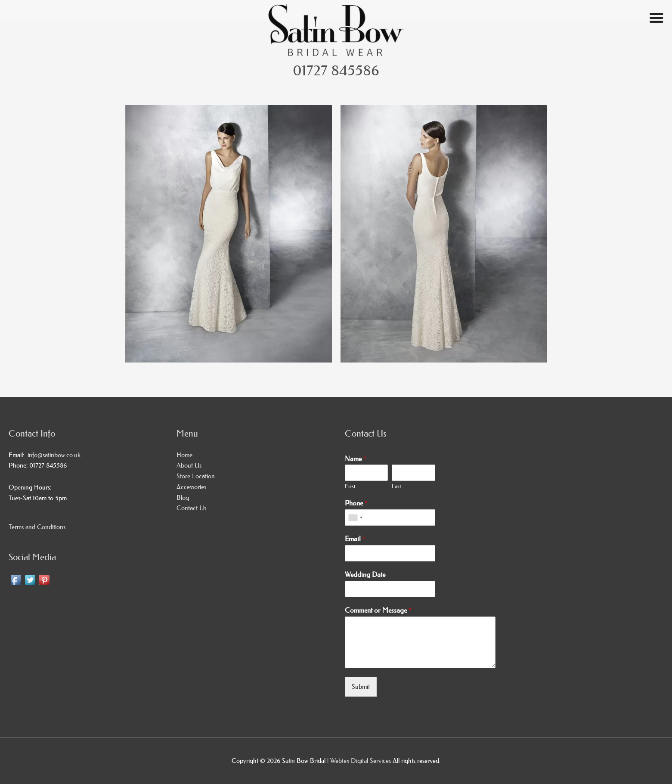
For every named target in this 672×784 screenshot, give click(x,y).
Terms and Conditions (37, 527)
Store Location (196, 476)
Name (356, 459)
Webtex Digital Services (361, 761)
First (350, 486)
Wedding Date (365, 574)
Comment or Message (378, 610)
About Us (189, 465)
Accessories (191, 487)
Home (184, 455)
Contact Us (191, 508)
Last (396, 486)
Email (355, 539)
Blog (183, 497)
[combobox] (355, 518)
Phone (356, 503)
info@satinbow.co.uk (52, 455)
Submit (361, 686)
